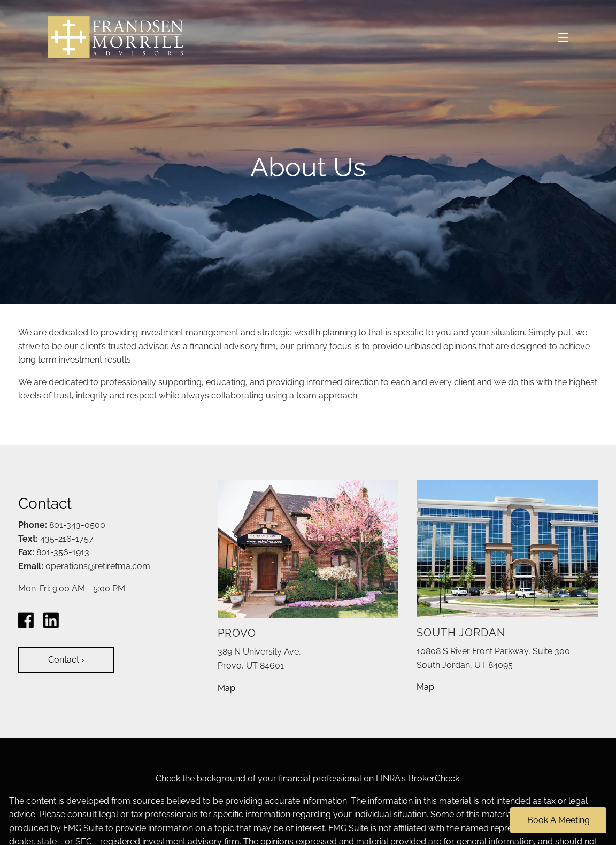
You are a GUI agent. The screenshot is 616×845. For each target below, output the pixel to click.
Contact (66, 660)
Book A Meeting (559, 820)
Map (226, 688)
